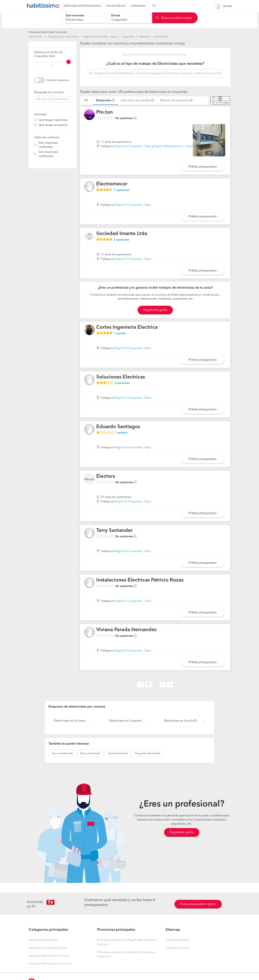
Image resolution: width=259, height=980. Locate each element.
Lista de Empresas (177, 940)
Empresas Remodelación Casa (49, 956)
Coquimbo (128, 37)
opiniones (122, 190)
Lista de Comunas (177, 948)
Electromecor (112, 184)
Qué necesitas (75, 16)
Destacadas (104, 101)
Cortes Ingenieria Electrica (127, 327)
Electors (106, 477)
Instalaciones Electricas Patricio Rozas (140, 580)
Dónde (116, 16)
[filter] (53, 62)
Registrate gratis (155, 310)
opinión (120, 334)
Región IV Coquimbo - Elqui (100, 37)
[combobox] (84, 18)
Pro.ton (104, 112)
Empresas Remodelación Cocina (50, 964)
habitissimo (35, 37)
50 (53, 66)
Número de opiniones (175, 101)
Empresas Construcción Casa (48, 948)
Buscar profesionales (174, 18)
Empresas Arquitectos (43, 940)
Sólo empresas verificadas (48, 145)
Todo (69, 66)
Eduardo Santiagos (118, 427)
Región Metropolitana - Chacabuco (177, 146)
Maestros (145, 37)
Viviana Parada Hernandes (126, 630)
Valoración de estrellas (136, 101)
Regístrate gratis (182, 832)
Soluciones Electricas (121, 377)
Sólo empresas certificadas (48, 154)
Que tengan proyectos (53, 125)
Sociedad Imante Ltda (122, 234)
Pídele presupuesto (203, 167)
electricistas (62, 753)
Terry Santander (114, 531)
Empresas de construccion (64, 37)
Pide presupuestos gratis (198, 904)
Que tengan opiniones (53, 120)
